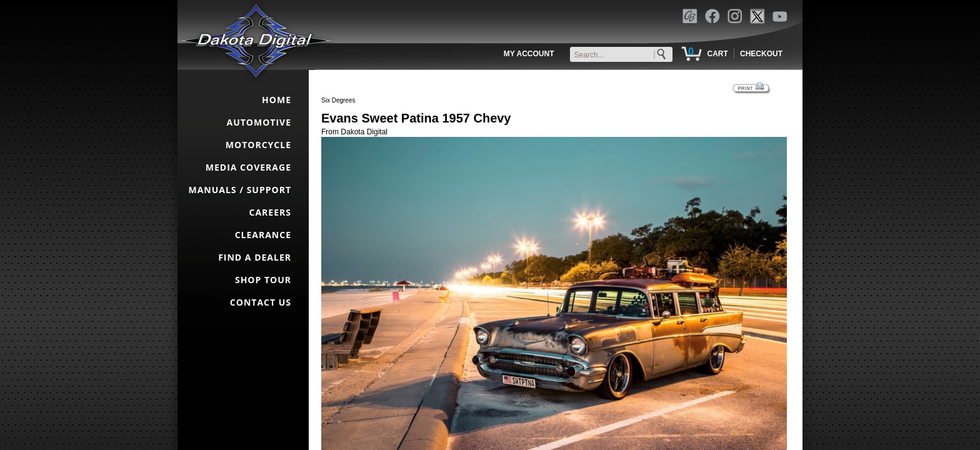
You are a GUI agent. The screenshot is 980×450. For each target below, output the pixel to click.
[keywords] (624, 55)
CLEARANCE (263, 235)
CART (717, 54)
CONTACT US (261, 302)
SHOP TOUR (263, 280)
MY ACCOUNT (529, 54)
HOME (277, 100)
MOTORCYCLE (258, 145)
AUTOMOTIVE (259, 122)
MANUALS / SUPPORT (240, 190)
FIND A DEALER (255, 257)
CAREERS (270, 212)
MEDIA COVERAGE (248, 167)
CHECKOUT (761, 54)
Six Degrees (338, 100)
